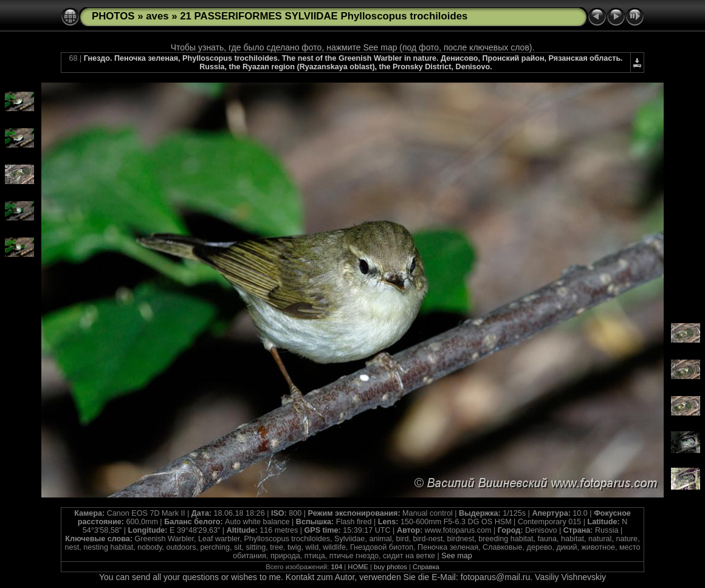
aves (157, 16)
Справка (426, 567)
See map (456, 556)
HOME (358, 567)
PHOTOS (113, 16)
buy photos (390, 567)
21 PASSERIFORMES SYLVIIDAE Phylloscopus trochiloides (324, 16)
